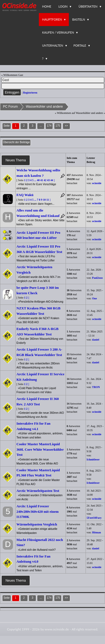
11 (48, 200)
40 (38, 180)
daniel (96, 340)
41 (42, 180)
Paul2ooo (97, 278)
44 (52, 180)
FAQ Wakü (25, 195)
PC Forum (10, 107)
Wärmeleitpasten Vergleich (37, 524)
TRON (96, 387)
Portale (80, 45)
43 (48, 180)
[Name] (53, 80)
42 (45, 180)
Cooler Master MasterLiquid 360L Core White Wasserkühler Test (40, 449)
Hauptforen (52, 19)
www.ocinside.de (57, 629)
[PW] (53, 86)
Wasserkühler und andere (44, 107)
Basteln (78, 19)
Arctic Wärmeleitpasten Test (38, 491)
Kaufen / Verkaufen (58, 32)
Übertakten (88, 6)
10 (44, 200)
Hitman (96, 532)
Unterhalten (53, 45)
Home (47, 6)
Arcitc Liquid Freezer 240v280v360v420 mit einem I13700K (38, 511)
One (94, 298)
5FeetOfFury (94, 518)
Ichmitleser (93, 459)
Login (63, 6)
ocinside (97, 183)
